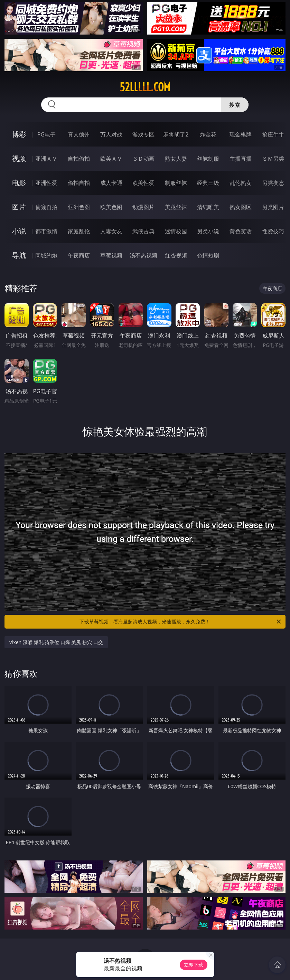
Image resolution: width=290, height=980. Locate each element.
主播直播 (241, 159)
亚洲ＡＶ (46, 159)
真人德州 (79, 134)
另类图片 (273, 207)
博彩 (19, 134)
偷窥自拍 (46, 207)
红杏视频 (176, 255)
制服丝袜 (176, 183)
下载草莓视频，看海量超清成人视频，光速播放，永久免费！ (181, 622)
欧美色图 (111, 207)
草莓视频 (111, 255)
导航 (19, 255)
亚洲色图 (79, 207)
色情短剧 (208, 255)
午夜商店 (79, 255)
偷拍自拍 (79, 183)
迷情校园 (176, 231)
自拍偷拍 (79, 159)
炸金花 (208, 134)
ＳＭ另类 (273, 159)
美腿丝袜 (176, 207)
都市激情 (46, 231)
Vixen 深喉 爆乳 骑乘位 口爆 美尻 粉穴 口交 (56, 642)
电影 (19, 183)
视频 (19, 158)
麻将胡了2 (176, 134)
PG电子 (46, 134)
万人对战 (111, 134)
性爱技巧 (273, 231)
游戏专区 (143, 134)
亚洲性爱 (46, 183)
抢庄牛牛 (273, 134)
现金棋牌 (241, 134)
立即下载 (194, 965)
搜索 (235, 105)
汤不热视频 (143, 255)
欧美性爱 (143, 183)
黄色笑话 (241, 231)
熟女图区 (241, 207)
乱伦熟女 (241, 183)
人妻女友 (111, 231)
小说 (19, 231)
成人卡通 (111, 183)
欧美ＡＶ (111, 159)
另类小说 (208, 231)
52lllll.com (145, 87)
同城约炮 (46, 255)
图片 (19, 207)
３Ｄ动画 (143, 159)
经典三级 (208, 183)
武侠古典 (143, 231)
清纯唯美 (208, 207)
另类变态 (273, 183)
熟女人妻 (176, 159)
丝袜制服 (208, 159)
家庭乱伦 (79, 231)
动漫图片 (143, 207)
